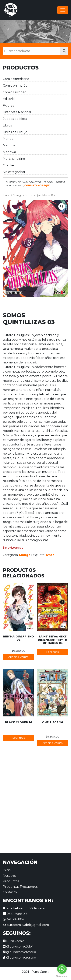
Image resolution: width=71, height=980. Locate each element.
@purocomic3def (18, 946)
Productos (11, 881)
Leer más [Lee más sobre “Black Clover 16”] (19, 738)
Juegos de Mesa (15, 119)
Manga (8, 139)
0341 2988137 (15, 914)
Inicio (7, 195)
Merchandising (14, 159)
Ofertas (9, 165)
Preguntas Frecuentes (20, 887)
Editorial (9, 99)
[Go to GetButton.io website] (62, 976)
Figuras (8, 105)
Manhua (9, 145)
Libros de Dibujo (15, 132)
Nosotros (10, 876)
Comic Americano (16, 79)
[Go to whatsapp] (62, 969)
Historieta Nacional (17, 112)
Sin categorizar (14, 172)
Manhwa (9, 152)
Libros (7, 125)
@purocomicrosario (19, 952)
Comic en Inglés (15, 86)
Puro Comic (13, 941)
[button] (62, 206)
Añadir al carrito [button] (18, 657)
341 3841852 (14, 919)
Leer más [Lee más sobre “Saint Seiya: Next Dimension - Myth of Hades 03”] (52, 652)
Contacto (10, 892)
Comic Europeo (15, 92)
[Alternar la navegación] (63, 10)
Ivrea (50, 555)
